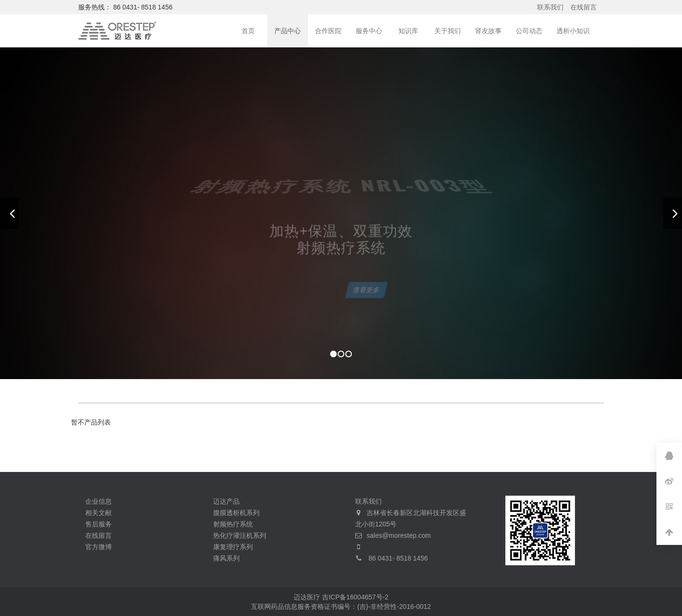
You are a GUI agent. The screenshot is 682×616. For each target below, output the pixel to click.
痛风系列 (226, 558)
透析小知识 (573, 31)
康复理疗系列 (233, 547)
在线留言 (583, 7)
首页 (248, 31)
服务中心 (369, 31)
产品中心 (287, 31)
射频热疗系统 (233, 524)
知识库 (408, 31)
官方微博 (99, 547)
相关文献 (99, 513)
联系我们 (550, 7)
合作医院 (328, 31)
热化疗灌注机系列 (240, 535)
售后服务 (99, 524)
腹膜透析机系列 (236, 513)
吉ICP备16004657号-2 (355, 597)
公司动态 (529, 31)
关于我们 (448, 31)
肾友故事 (488, 31)
